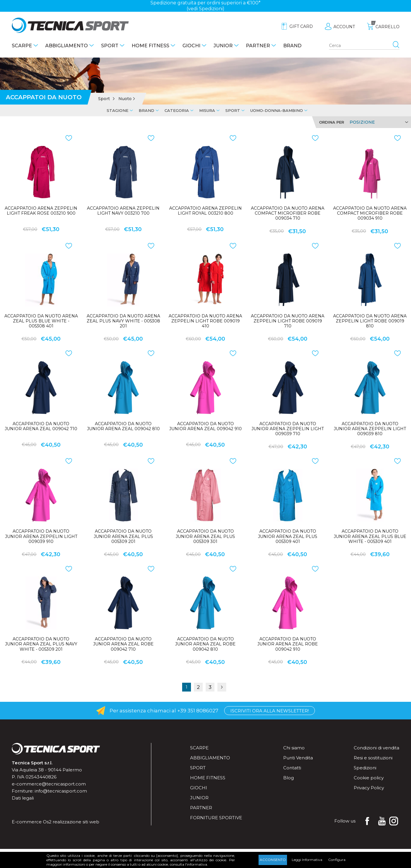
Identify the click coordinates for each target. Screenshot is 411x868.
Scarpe (22, 46)
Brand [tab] (146, 110)
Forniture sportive (216, 818)
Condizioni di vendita (376, 748)
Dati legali (23, 798)
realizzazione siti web (76, 822)
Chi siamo (294, 748)
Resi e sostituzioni (373, 758)
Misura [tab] (207, 110)
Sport (110, 46)
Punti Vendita (298, 758)
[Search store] (364, 46)
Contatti (292, 768)
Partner (258, 46)
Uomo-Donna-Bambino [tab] (277, 110)
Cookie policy (369, 778)
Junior (223, 46)
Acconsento (273, 860)
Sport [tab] (233, 110)
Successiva (222, 687)
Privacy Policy (369, 788)
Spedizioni (365, 768)
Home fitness (150, 46)
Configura (337, 860)
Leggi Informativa (307, 860)
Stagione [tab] (118, 110)
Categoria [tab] (177, 110)
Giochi (191, 46)
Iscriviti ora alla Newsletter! (270, 711)
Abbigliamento (67, 46)
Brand (292, 46)
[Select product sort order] (378, 122)
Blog (288, 778)
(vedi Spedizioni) (205, 9)
